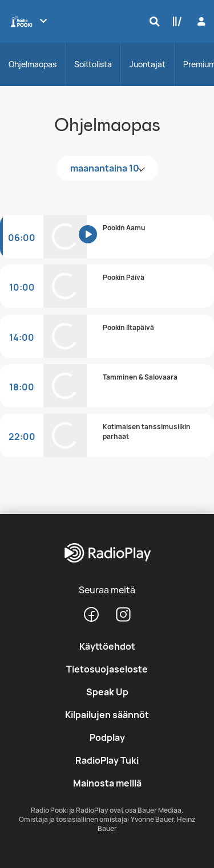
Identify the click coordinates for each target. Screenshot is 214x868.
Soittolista (93, 64)
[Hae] (152, 21)
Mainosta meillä (107, 783)
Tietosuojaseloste (107, 669)
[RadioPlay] (107, 554)
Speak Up (107, 692)
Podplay (107, 737)
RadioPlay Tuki (107, 760)
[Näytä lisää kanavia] (43, 21)
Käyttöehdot (107, 646)
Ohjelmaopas (33, 64)
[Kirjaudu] (200, 21)
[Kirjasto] (175, 21)
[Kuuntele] (95, 243)
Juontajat (148, 64)
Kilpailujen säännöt (107, 715)
